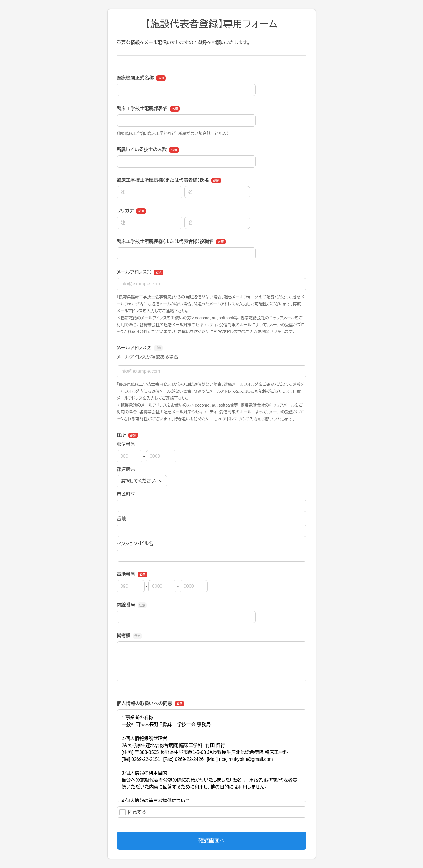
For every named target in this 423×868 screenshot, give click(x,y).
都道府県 (126, 469)
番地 (121, 519)
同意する (133, 812)
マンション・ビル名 (135, 544)
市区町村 (126, 494)
